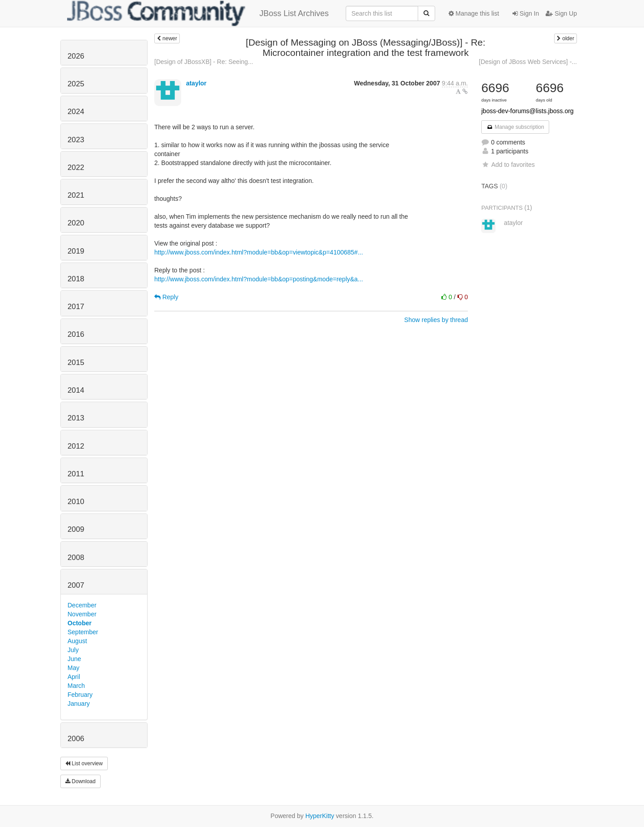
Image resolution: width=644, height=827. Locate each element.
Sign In (526, 13)
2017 (76, 307)
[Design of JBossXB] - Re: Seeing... (204, 62)
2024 (76, 112)
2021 (76, 195)
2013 (76, 418)
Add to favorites (508, 165)
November (82, 614)
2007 (76, 585)
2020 (76, 223)
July (73, 650)
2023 (76, 140)
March (76, 686)
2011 (76, 474)
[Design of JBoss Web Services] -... (528, 62)
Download (80, 781)
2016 (76, 334)
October (80, 623)
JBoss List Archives (198, 13)
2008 (76, 558)
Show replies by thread (436, 320)
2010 (76, 502)
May (73, 668)
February (80, 695)
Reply (166, 297)
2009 (76, 529)
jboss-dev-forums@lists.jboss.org (527, 111)
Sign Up (561, 13)
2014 (76, 390)
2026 (76, 56)
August (77, 641)
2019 (76, 251)
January (79, 704)
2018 (76, 279)
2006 (76, 739)
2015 (76, 363)
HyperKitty (320, 816)
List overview (84, 763)
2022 (76, 168)
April (74, 677)
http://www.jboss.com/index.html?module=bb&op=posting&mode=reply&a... (259, 279)
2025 (76, 84)
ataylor (196, 83)
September (83, 632)
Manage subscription (515, 127)
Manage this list (474, 13)
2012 (76, 446)
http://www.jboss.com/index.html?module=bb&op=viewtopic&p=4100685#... (259, 252)
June (74, 659)
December (82, 605)
